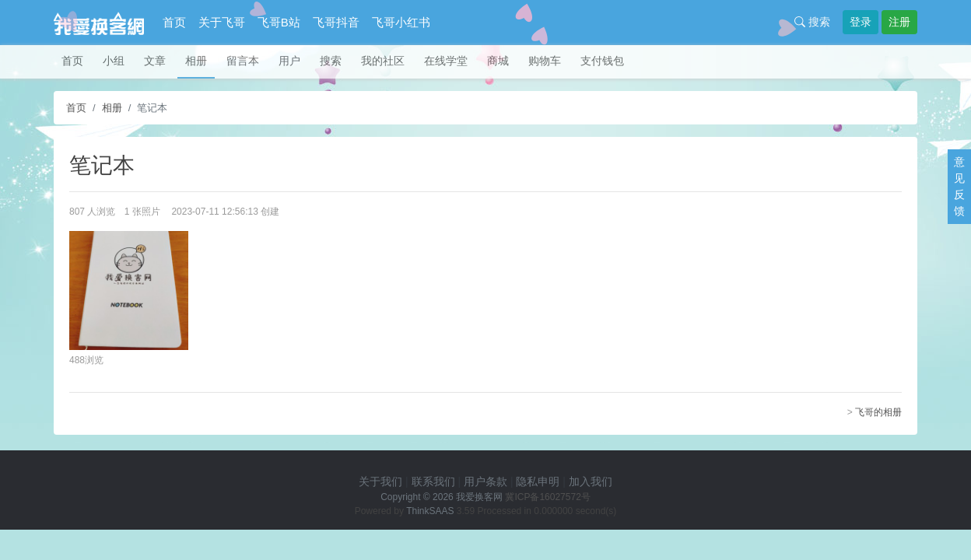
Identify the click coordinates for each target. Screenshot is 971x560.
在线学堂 (446, 61)
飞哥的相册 (878, 412)
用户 (289, 61)
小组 (114, 61)
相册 (196, 61)
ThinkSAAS (430, 511)
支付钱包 (602, 61)
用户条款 (485, 481)
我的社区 (383, 61)
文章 (155, 61)
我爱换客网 (479, 497)
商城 (498, 61)
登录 (861, 22)
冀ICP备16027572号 (547, 497)
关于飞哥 (222, 22)
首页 (174, 22)
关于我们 (380, 481)
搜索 (812, 22)
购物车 (545, 61)
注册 (899, 22)
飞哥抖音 (336, 22)
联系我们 (433, 481)
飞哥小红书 (401, 22)
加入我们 (591, 481)
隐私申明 (538, 481)
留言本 (243, 61)
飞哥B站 (279, 22)
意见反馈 (959, 186)
